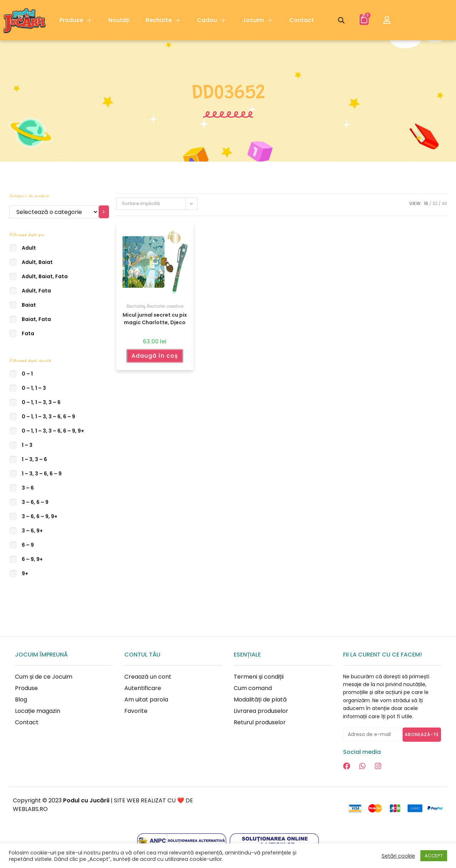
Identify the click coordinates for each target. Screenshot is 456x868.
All (444, 203)
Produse (76, 20)
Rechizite (163, 20)
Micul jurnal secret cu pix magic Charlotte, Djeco (155, 318)
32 (435, 203)
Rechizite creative (165, 306)
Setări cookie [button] (398, 856)
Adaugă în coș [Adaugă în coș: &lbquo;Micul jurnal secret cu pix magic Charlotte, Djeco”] (155, 356)
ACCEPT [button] (434, 856)
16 (426, 203)
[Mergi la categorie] (104, 212)
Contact (302, 20)
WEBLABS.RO (30, 809)
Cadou (212, 20)
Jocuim (258, 20)
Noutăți (119, 20)
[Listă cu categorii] (54, 212)
